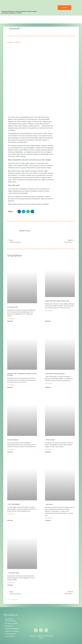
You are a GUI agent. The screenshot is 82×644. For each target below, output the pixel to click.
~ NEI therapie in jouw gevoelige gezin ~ (55, 374)
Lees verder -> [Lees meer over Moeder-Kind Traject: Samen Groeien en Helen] (49, 311)
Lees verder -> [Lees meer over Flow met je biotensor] (11, 449)
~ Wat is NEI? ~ (49, 505)
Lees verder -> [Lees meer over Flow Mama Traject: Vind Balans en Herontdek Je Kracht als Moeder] (11, 385)
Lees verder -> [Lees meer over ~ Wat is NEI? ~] (49, 518)
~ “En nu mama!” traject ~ (14, 573)
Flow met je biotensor (13, 440)
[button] (19, 212)
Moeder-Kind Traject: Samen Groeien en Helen (57, 301)
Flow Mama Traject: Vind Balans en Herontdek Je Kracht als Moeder (22, 374)
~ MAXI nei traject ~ (50, 440)
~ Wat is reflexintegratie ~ (14, 504)
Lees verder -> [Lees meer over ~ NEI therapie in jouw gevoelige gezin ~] (49, 383)
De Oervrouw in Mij (12, 307)
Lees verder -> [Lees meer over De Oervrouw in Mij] (11, 319)
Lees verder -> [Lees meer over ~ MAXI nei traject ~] (49, 449)
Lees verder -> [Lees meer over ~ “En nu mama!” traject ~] (11, 583)
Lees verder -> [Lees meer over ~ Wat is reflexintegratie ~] (11, 514)
